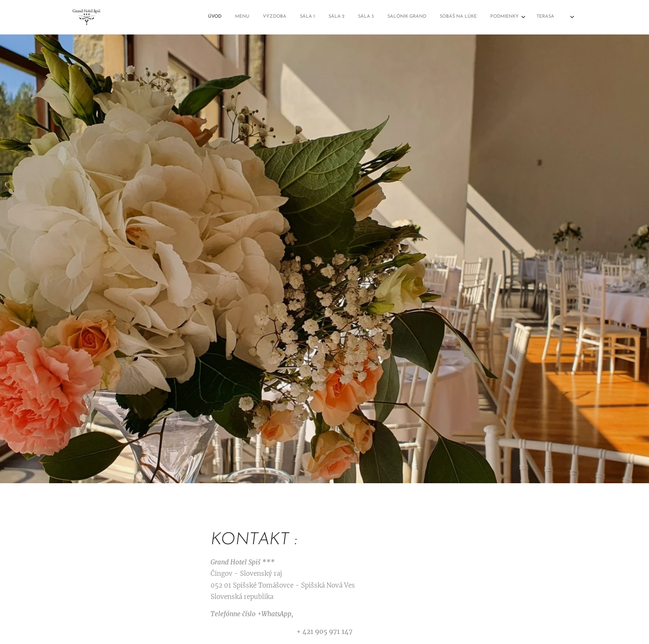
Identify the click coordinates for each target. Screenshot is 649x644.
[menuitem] (387, 17)
